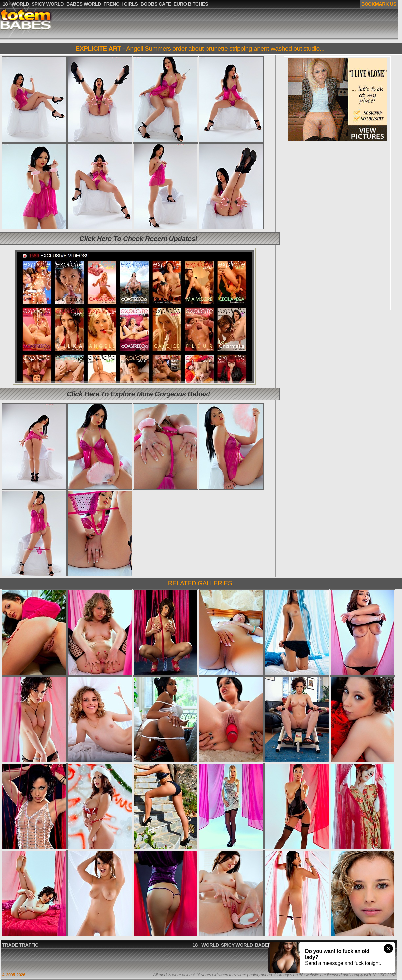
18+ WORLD (206, 945)
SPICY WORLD (237, 945)
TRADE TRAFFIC (20, 945)
